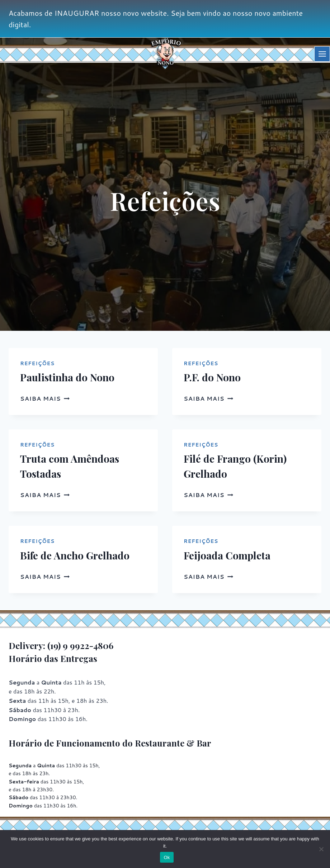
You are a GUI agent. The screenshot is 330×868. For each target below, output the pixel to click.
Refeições (37, 363)
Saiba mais (45, 398)
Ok (167, 857)
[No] (321, 849)
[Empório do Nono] (165, 54)
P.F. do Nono (212, 377)
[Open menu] (322, 54)
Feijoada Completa (227, 555)
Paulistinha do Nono (67, 377)
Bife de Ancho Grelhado (75, 555)
